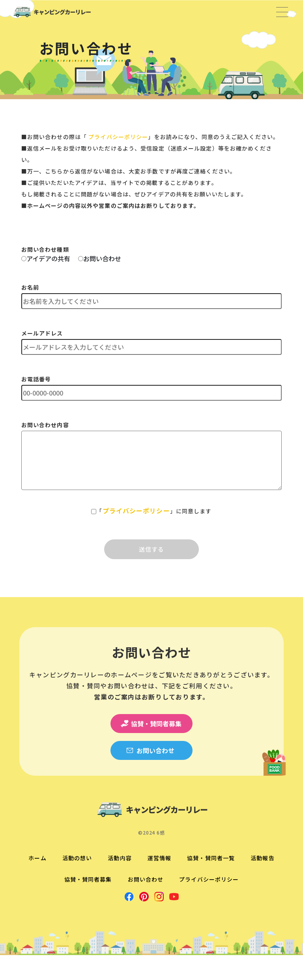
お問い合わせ (102, 258)
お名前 (30, 287)
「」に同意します (154, 511)
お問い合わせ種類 (45, 249)
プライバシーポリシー (118, 137)
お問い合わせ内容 (45, 425)
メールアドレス (42, 333)
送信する (152, 549)
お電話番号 (36, 379)
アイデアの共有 (48, 258)
